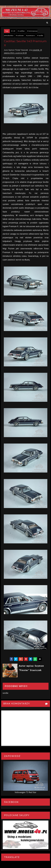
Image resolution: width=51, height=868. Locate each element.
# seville (40, 36)
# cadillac (21, 31)
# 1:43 (13, 31)
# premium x (31, 36)
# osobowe (20, 36)
